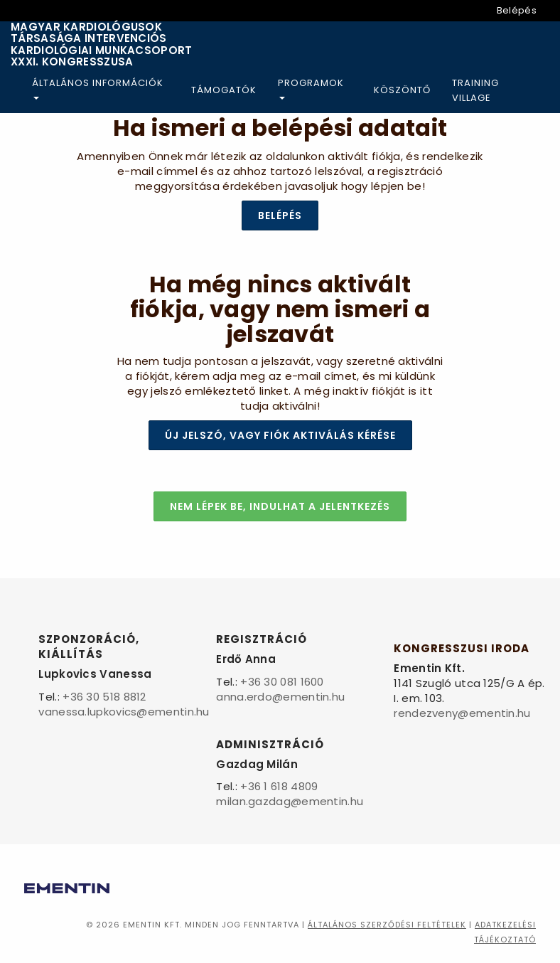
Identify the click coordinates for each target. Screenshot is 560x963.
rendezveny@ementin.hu (462, 713)
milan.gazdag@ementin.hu (290, 801)
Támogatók (224, 90)
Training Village (475, 90)
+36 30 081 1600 (282, 682)
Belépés (517, 10)
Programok (311, 88)
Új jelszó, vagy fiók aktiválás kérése (280, 435)
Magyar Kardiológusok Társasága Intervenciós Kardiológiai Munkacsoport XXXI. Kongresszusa (102, 45)
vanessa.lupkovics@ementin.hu (124, 712)
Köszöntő (402, 90)
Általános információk (98, 88)
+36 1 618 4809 (279, 786)
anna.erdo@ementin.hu (280, 697)
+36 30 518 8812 (104, 697)
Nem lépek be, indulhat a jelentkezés (280, 506)
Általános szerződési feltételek (387, 925)
